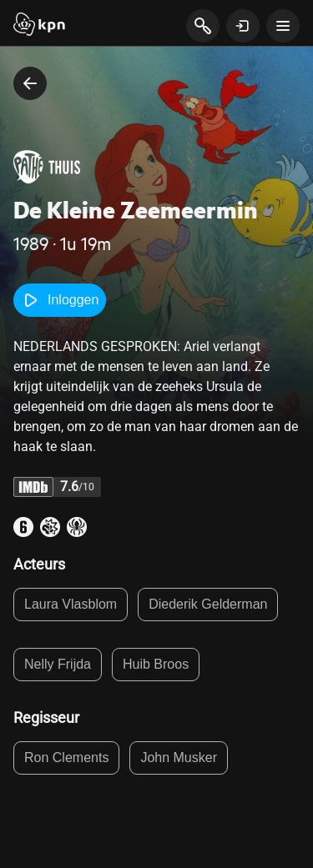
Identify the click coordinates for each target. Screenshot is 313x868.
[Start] (39, 26)
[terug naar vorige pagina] (30, 83)
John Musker (179, 758)
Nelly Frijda (58, 664)
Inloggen (60, 300)
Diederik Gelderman (208, 604)
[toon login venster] (243, 26)
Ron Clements (66, 758)
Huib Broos (156, 664)
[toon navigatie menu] (283, 26)
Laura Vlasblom (71, 604)
